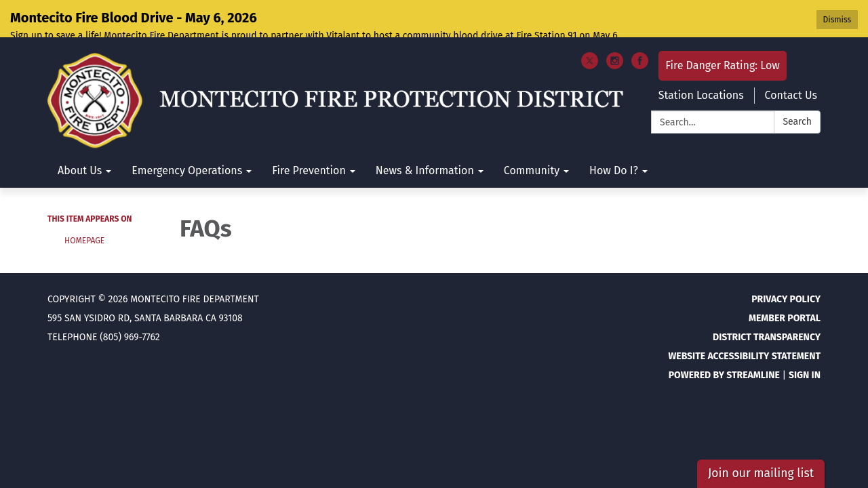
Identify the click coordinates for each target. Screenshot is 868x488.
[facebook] (640, 31)
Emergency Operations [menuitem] (187, 136)
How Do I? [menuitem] (614, 136)
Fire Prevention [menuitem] (309, 136)
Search (797, 87)
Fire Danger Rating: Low (723, 31)
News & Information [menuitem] (425, 136)
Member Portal (785, 283)
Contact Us (791, 61)
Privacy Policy (786, 264)
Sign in (805, 340)
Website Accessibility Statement (744, 321)
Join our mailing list (761, 473)
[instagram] (615, 31)
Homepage (84, 206)
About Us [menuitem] (80, 136)
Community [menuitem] (532, 136)
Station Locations (701, 61)
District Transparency (767, 302)
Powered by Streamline (724, 340)
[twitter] (590, 31)
